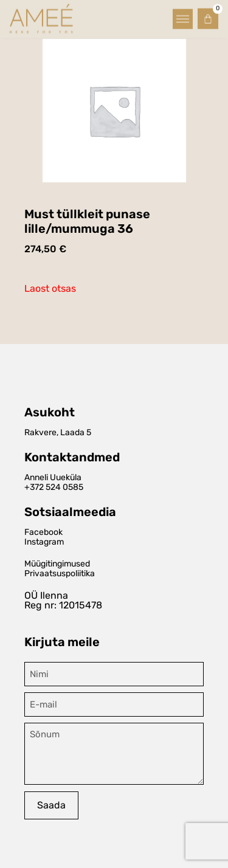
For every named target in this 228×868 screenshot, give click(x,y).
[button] (183, 17)
